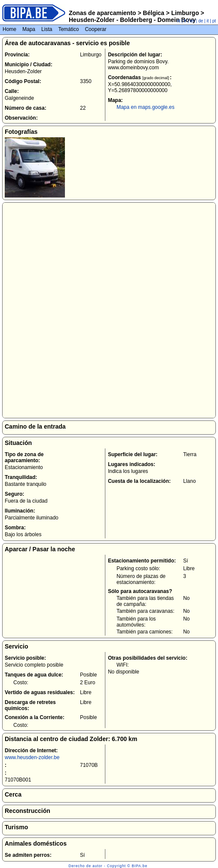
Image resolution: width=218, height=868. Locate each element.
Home (9, 29)
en (192, 21)
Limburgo (185, 13)
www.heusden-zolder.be (32, 757)
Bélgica (154, 13)
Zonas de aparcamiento (102, 13)
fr (185, 21)
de (201, 21)
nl (179, 21)
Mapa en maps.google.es (146, 107)
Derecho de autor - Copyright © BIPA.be (108, 866)
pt (214, 21)
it (208, 21)
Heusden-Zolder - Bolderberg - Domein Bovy (132, 20)
